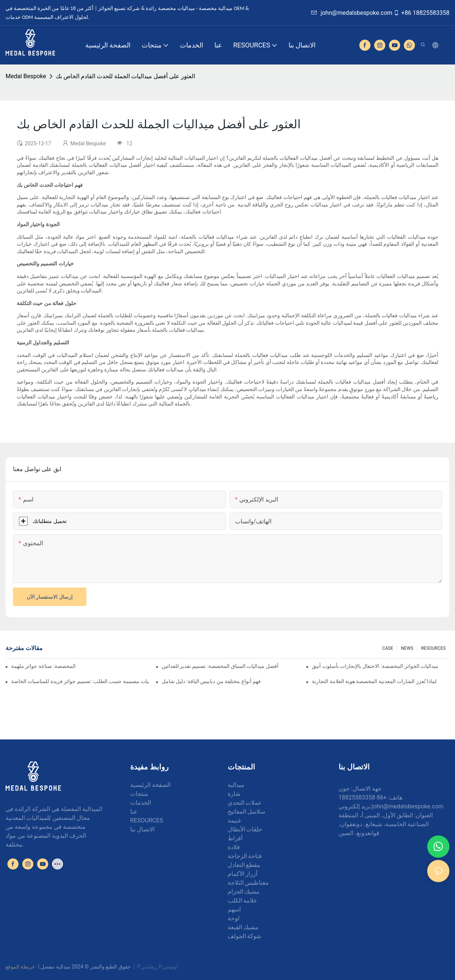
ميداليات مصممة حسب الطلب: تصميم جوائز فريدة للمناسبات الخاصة (80, 681)
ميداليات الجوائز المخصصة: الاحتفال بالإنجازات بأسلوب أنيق (375, 666)
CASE (388, 648)
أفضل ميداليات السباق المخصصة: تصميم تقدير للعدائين (220, 666)
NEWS (407, 648)
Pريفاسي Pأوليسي (158, 967)
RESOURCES (433, 648)
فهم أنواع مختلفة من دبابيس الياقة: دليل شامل (211, 681)
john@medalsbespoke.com (352, 13)
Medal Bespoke (26, 76)
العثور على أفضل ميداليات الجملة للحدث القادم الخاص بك (125, 76)
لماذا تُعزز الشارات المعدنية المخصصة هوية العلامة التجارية (374, 681)
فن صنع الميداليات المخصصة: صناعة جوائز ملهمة (44, 666)
